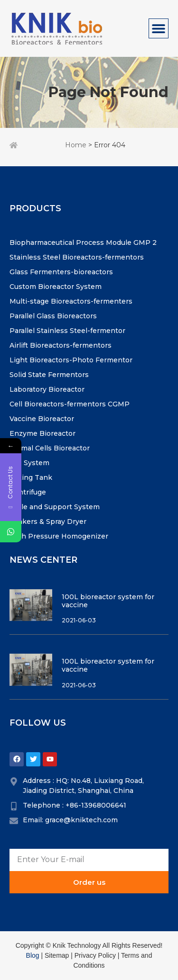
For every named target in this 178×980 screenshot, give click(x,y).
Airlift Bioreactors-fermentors (61, 345)
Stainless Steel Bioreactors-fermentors (77, 257)
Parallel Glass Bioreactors (53, 316)
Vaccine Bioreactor (42, 419)
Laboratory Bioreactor (47, 389)
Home (76, 145)
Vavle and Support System (55, 507)
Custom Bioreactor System (56, 287)
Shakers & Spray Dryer (48, 521)
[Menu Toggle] (159, 28)
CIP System (29, 463)
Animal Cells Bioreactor (50, 448)
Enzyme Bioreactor (42, 433)
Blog (33, 955)
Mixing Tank (31, 477)
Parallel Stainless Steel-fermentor (67, 331)
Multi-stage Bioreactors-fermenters (71, 301)
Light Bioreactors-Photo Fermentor (71, 360)
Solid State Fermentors (49, 375)
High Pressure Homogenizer (59, 536)
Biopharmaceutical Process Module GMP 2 (83, 243)
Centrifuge (28, 492)
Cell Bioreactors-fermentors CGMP (70, 404)
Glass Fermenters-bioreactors (61, 272)
